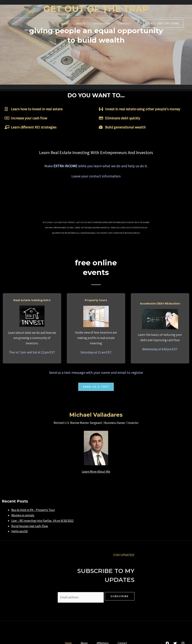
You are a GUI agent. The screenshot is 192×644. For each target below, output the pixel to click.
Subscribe (120, 596)
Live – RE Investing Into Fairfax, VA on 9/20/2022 (42, 521)
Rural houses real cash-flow (30, 526)
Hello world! (20, 531)
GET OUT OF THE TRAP (96, 9)
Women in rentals (23, 515)
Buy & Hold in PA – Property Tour (33, 510)
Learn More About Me (96, 472)
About (81, 24)
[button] (96, 387)
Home (65, 24)
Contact (125, 24)
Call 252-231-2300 (164, 23)
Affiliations (102, 24)
